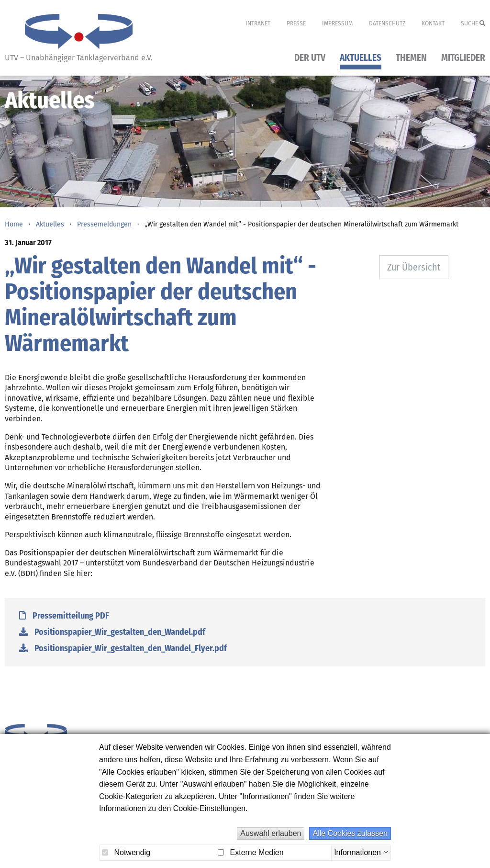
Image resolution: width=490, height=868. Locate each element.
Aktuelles (361, 58)
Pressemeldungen (104, 224)
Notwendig (126, 852)
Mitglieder (463, 58)
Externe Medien (251, 852)
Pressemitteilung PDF (64, 616)
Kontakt (433, 23)
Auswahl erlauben (271, 833)
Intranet (258, 23)
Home (14, 224)
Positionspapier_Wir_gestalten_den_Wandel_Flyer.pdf (123, 648)
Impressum (337, 23)
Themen (411, 58)
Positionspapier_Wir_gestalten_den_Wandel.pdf (112, 632)
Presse (296, 23)
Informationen (357, 852)
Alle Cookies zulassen (350, 833)
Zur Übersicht (414, 267)
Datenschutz (387, 23)
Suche (473, 23)
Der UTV (310, 58)
